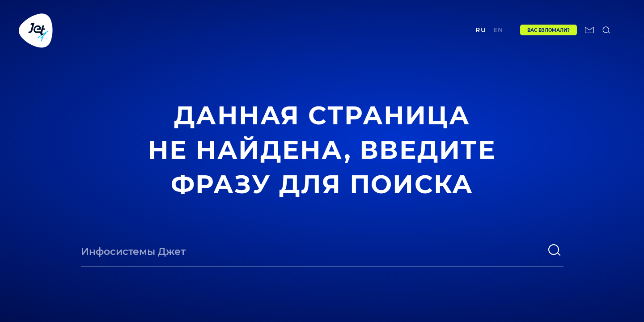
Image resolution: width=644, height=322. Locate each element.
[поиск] (555, 250)
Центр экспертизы (254, 30)
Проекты (192, 30)
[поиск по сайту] (606, 30)
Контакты (413, 30)
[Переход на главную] (36, 30)
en (496, 30)
